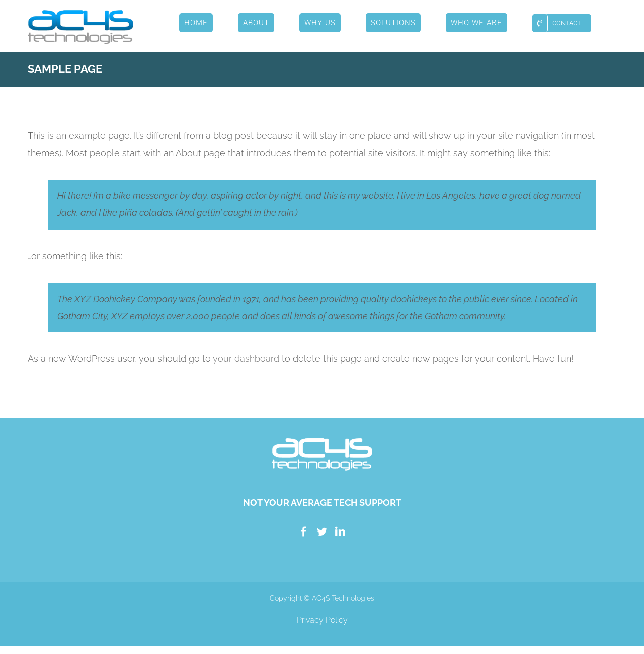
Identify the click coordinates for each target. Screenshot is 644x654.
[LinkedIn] (340, 532)
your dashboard (246, 359)
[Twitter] (322, 532)
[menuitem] (196, 23)
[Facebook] (304, 532)
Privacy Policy (322, 620)
